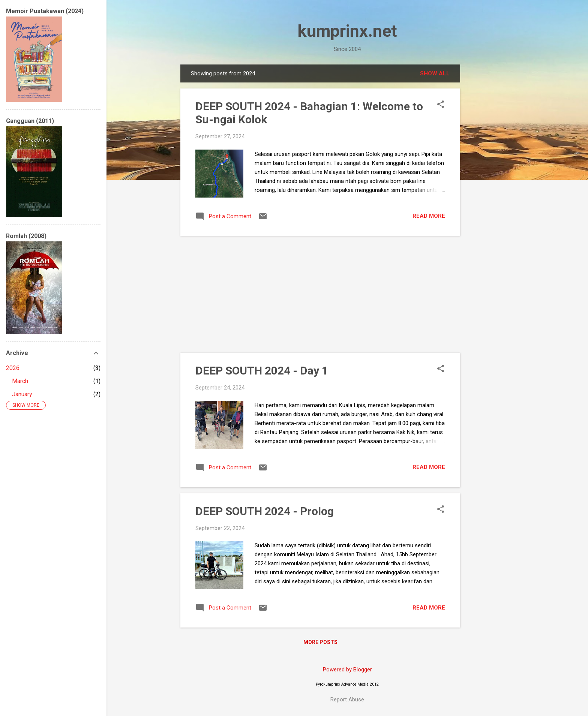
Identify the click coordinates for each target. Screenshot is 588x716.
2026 (13, 368)
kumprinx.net (347, 31)
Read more (429, 216)
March (20, 381)
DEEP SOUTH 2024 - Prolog (265, 511)
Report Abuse (347, 700)
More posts (320, 642)
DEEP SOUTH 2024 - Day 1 (262, 371)
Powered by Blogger (347, 670)
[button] (441, 105)
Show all (435, 73)
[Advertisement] (490, 177)
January (22, 394)
